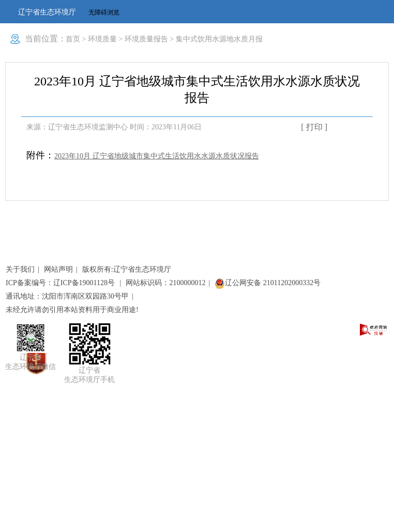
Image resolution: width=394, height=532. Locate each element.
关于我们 (20, 269)
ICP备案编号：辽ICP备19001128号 (61, 283)
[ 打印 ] (314, 127)
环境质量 (102, 39)
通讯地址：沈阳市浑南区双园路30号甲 (67, 296)
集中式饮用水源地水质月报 (219, 39)
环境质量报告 (146, 39)
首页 (73, 39)
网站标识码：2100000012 (165, 283)
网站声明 (58, 269)
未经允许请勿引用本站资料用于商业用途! (72, 310)
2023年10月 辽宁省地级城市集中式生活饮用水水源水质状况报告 (157, 156)
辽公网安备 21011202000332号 (268, 283)
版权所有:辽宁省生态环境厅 (127, 269)
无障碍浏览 (104, 12)
